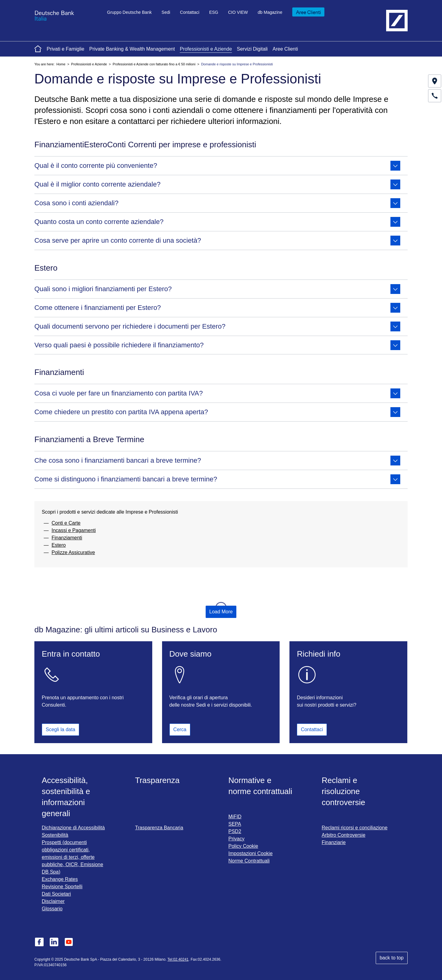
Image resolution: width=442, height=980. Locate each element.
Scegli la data (60, 730)
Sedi (166, 12)
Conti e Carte (66, 523)
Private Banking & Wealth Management (132, 49)
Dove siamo (190, 654)
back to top (392, 958)
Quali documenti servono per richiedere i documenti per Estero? (217, 326)
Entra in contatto (71, 654)
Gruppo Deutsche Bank (130, 12)
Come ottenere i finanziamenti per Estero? (217, 308)
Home (61, 64)
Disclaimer (53, 901)
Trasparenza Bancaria (159, 828)
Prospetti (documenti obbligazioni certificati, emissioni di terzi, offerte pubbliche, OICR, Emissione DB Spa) (72, 857)
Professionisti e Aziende (206, 49)
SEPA (235, 824)
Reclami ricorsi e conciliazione (355, 828)
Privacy (236, 839)
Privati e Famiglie (66, 49)
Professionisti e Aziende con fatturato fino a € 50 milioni (154, 64)
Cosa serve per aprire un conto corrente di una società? (217, 241)
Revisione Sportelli (62, 887)
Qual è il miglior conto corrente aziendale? (217, 184)
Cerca (180, 728)
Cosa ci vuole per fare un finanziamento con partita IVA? (217, 393)
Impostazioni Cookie (250, 853)
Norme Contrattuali (249, 861)
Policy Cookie (243, 846)
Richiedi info (319, 654)
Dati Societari (56, 894)
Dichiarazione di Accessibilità (73, 828)
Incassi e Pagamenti (74, 530)
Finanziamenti (67, 538)
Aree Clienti (285, 49)
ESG (214, 12)
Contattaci (190, 12)
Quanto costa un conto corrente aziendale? (217, 222)
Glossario (52, 909)
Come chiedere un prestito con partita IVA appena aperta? (217, 412)
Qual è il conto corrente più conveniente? (217, 166)
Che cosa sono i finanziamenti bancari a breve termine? (217, 461)
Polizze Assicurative (73, 552)
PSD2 (235, 831)
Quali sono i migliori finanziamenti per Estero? (217, 289)
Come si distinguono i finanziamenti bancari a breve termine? (217, 479)
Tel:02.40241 (178, 959)
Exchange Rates (60, 879)
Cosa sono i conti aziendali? (217, 203)
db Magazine (270, 12)
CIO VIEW (238, 12)
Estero (59, 545)
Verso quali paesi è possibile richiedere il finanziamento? (217, 345)
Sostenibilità (55, 835)
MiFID (235, 817)
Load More (221, 612)
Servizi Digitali (252, 49)
